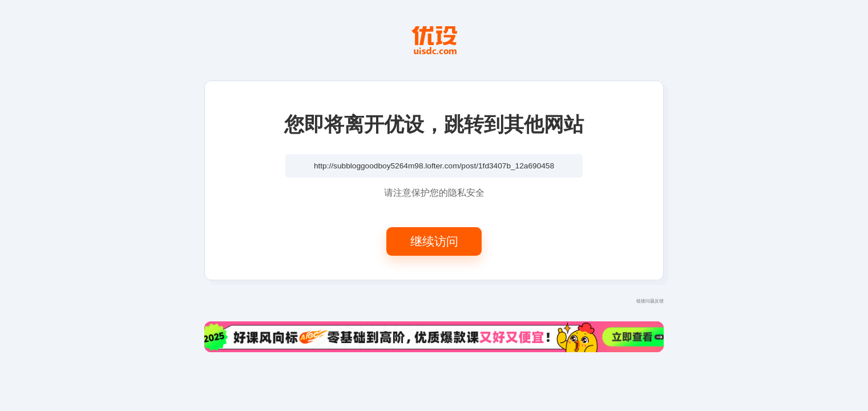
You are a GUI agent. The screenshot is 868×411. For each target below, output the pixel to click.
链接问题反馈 (650, 301)
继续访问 (434, 241)
